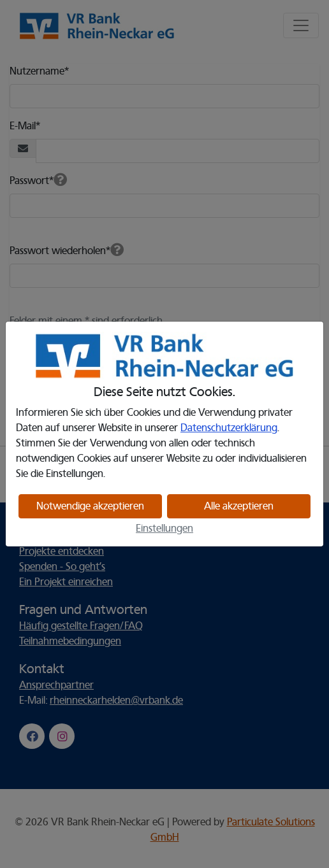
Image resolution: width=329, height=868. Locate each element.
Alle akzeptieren (239, 506)
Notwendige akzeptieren (90, 506)
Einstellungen (164, 529)
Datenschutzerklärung (229, 428)
